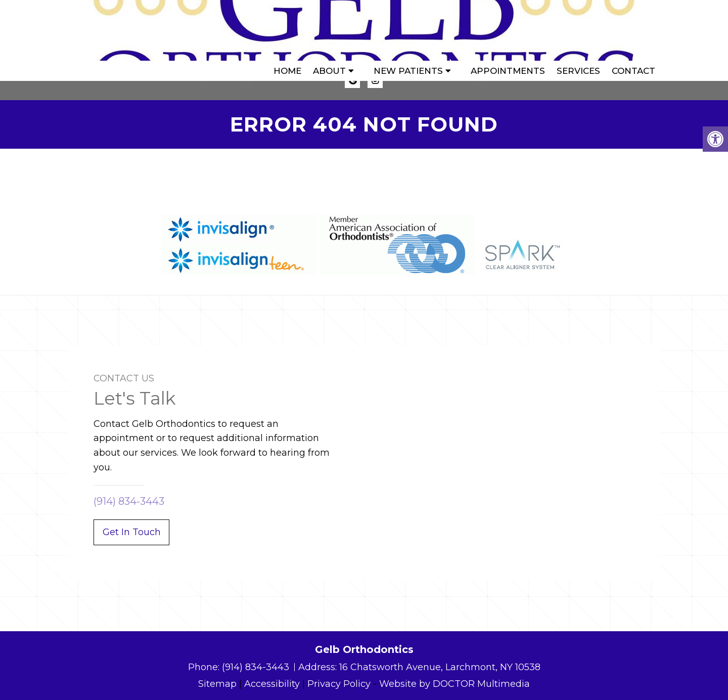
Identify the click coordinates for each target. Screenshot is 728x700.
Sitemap (217, 684)
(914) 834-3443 (524, 86)
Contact (633, 30)
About (329, 30)
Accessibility (272, 684)
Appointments (508, 30)
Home (287, 30)
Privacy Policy (339, 684)
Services (578, 30)
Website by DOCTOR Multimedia (454, 684)
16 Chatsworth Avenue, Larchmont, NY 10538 (440, 667)
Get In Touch (132, 532)
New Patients (408, 30)
